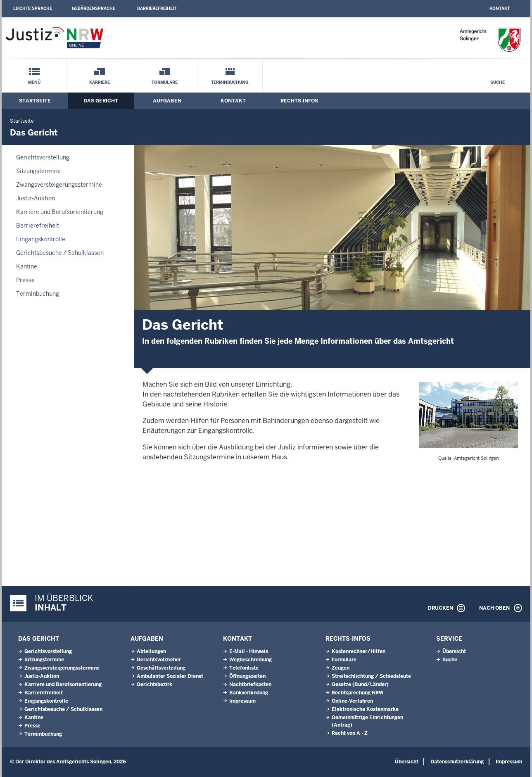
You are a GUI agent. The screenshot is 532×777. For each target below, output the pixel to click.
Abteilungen (151, 651)
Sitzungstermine (38, 171)
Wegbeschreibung (251, 660)
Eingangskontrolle (41, 239)
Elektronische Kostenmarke (365, 709)
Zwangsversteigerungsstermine (59, 185)
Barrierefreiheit (157, 8)
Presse (25, 280)
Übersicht (454, 651)
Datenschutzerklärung (457, 762)
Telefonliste (244, 668)
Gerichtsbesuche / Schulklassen (60, 253)
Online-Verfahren (352, 701)
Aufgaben (167, 101)
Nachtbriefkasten (250, 684)
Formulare (165, 82)
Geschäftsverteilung (161, 668)
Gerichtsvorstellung (43, 157)
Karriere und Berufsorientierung (60, 212)
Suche (498, 82)
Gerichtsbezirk (154, 684)
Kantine (27, 266)
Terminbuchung (230, 82)
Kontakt (500, 8)
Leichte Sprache (33, 8)
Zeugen (341, 668)
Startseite (35, 101)
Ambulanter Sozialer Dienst (170, 676)
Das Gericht (101, 101)
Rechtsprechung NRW (357, 693)
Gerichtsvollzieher (159, 660)
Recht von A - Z (350, 733)
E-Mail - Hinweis (249, 651)
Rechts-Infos (299, 101)
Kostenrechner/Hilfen (359, 651)
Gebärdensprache (94, 8)
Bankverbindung (249, 693)
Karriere (100, 82)
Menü (34, 82)
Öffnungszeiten (247, 676)
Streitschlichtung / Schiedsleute (371, 676)
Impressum (242, 701)
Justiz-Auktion (36, 198)
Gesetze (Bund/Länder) (360, 684)
